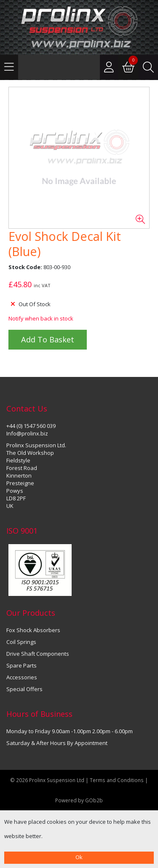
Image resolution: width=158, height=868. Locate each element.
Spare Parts (21, 665)
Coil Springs (21, 642)
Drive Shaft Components (38, 654)
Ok (79, 857)
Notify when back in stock (41, 318)
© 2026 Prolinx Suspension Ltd (47, 780)
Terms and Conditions (117, 780)
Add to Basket (48, 339)
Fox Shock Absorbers (33, 630)
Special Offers (24, 689)
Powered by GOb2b (79, 800)
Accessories (22, 677)
